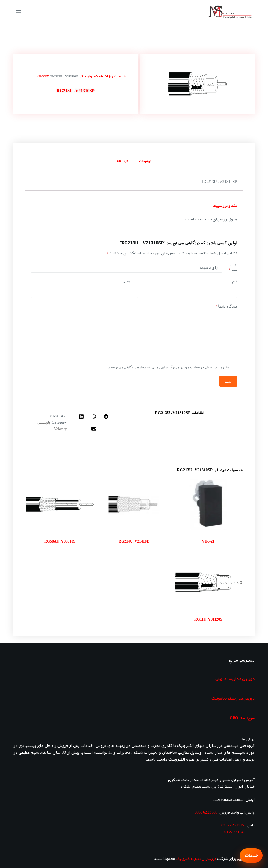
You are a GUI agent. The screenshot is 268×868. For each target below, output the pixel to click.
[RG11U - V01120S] (208, 582)
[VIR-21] (208, 504)
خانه (122, 76)
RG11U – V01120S (208, 619)
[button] (106, 416)
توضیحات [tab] (145, 161)
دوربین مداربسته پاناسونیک (233, 698)
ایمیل (127, 281)
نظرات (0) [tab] (123, 161)
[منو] (19, 12)
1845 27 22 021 (234, 832)
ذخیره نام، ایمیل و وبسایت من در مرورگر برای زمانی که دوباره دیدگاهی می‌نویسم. (168, 367)
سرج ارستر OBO (242, 718)
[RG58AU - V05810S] (60, 504)
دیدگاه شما (226, 306)
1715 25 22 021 (233, 825)
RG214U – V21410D (134, 541)
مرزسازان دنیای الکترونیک (196, 858)
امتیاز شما (233, 267)
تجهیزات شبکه (105, 76)
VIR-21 (208, 541)
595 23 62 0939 (206, 812)
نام (235, 281)
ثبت (228, 381)
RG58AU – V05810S (60, 541)
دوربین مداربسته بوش (235, 679)
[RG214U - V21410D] (134, 504)
